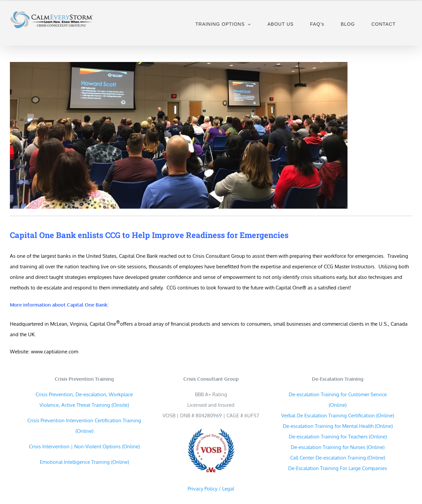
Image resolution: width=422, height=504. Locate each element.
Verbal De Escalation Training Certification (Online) (338, 415)
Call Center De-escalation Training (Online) (338, 458)
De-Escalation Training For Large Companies (338, 468)
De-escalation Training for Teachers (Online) (338, 437)
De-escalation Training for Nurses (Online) (338, 447)
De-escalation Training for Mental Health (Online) (338, 426)
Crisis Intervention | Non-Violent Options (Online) (84, 446)
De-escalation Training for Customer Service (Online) (338, 400)
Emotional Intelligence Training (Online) (84, 462)
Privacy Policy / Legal (211, 489)
